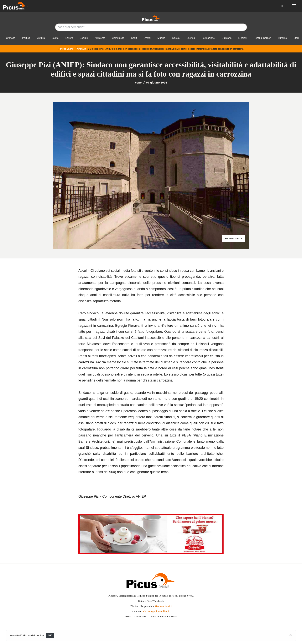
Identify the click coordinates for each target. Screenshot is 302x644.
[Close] (291, 635)
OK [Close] (50, 635)
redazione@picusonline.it (156, 611)
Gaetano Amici (163, 606)
